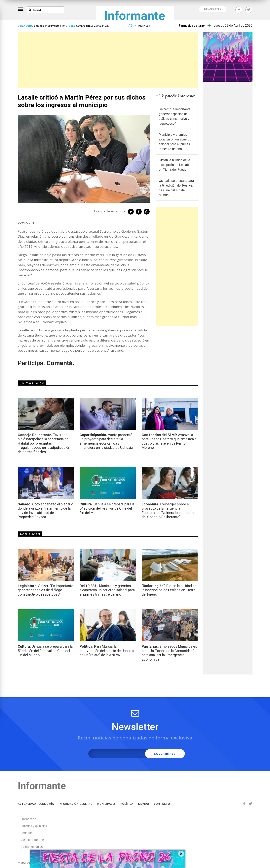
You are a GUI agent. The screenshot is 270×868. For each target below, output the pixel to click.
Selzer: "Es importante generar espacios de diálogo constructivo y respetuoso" (175, 116)
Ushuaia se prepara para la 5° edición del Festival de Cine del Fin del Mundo (176, 188)
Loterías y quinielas (34, 826)
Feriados (27, 833)
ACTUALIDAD (27, 804)
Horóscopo (28, 819)
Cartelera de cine (32, 840)
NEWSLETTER (213, 9)
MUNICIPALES (106, 804)
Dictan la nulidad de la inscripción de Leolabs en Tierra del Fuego (174, 165)
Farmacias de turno (192, 26)
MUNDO (144, 804)
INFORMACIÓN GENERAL (75, 804)
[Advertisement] (108, 60)
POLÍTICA (127, 804)
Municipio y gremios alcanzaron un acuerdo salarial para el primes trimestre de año (175, 142)
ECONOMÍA (46, 804)
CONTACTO (162, 804)
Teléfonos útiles (32, 847)
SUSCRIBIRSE (165, 754)
